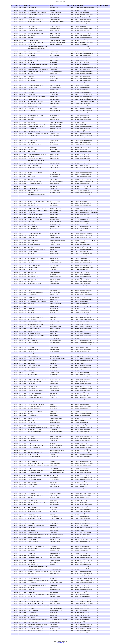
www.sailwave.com (61, 643)
